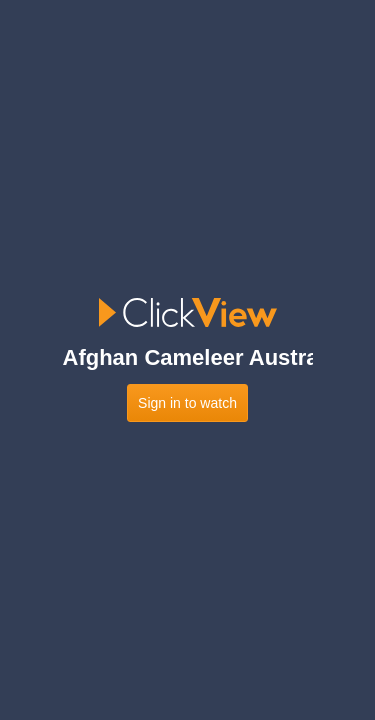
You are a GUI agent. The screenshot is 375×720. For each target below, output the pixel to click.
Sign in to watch (187, 403)
